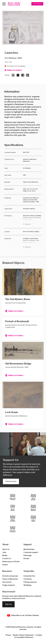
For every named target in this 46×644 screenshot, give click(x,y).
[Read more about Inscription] (32, 243)
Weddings (27, 585)
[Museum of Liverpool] (13, 497)
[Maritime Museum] (33, 508)
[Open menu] (4, 4)
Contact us (7, 559)
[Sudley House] (33, 518)
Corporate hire (29, 576)
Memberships (29, 549)
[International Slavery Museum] (13, 508)
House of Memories (10, 579)
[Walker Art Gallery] (13, 518)
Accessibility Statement (24, 637)
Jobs (4, 552)
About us (6, 549)
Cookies (39, 635)
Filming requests (30, 582)
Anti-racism (7, 582)
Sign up (8, 604)
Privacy (8, 635)
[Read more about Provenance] (32, 220)
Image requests (9, 585)
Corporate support (31, 552)
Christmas (28, 579)
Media (5, 555)
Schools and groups (10, 576)
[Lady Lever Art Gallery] (13, 529)
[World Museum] (33, 497)
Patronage (28, 555)
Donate (26, 559)
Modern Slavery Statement (23, 635)
